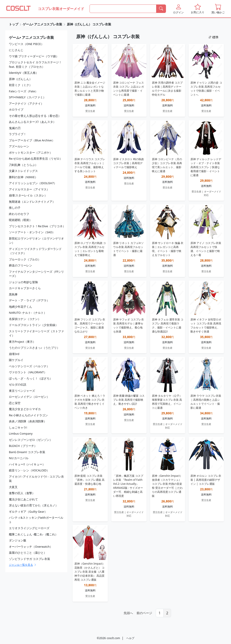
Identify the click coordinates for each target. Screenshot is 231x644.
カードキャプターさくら (25, 288)
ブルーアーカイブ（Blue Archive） (32, 140)
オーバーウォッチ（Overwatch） (31, 547)
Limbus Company (21, 433)
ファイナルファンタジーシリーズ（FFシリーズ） (37, 274)
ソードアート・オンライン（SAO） (32, 232)
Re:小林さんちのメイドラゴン (28, 415)
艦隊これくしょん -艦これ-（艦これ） (33, 534)
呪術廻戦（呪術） (20, 220)
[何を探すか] (123, 9)
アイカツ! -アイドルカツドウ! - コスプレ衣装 (36, 479)
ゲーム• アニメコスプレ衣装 (42, 24)
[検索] (161, 9)
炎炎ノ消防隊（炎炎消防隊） (28, 421)
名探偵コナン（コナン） (25, 319)
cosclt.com (113, 638)
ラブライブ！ (18, 134)
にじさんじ (16, 50)
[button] (178, 9)
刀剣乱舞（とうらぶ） (23, 165)
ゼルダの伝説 (18, 384)
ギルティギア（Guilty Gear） (28, 512)
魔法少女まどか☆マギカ (25, 409)
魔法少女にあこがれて (23, 499)
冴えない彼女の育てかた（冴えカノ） (34, 505)
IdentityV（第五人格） (24, 73)
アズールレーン (19, 146)
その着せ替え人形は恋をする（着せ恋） (35, 116)
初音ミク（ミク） (20, 85)
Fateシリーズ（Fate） (23, 91)
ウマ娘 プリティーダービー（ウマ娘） (34, 56)
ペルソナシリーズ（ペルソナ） (29, 366)
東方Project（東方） (22, 342)
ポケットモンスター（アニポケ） (31, 153)
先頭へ (128, 613)
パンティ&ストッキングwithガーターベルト (36, 520)
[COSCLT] (18, 9)
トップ (14, 24)
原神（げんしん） (20, 79)
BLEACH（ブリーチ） (23, 446)
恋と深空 (15, 403)
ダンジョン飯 (18, 540)
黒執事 (13, 294)
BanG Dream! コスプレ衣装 (27, 452)
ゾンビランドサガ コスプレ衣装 (30, 559)
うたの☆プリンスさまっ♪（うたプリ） (34, 348)
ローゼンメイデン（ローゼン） (29, 397)
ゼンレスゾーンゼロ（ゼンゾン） (31, 440)
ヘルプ (130, 638)
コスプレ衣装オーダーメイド (61, 9)
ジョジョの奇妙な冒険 (23, 282)
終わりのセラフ (19, 214)
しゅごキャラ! (18, 427)
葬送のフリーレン (20, 265)
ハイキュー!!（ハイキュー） (27, 464)
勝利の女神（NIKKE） (23, 177)
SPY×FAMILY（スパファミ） (27, 97)
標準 (214, 37)
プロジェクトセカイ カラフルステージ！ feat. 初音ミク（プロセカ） (35, 64)
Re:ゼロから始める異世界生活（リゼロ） (36, 159)
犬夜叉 (13, 487)
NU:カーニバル (19, 458)
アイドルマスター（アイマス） (29, 189)
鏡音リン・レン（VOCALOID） (29, 470)
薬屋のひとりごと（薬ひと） (28, 553)
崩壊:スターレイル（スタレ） (28, 195)
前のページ (144, 613)
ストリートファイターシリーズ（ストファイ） (36, 333)
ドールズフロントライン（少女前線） (34, 325)
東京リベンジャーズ (22, 391)
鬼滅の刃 (15, 128)
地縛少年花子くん (20, 307)
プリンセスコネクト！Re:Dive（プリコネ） (37, 226)
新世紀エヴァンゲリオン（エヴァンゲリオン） (36, 241)
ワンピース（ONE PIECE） (26, 44)
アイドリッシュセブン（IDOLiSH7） (33, 183)
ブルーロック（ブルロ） (25, 259)
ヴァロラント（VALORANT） (28, 372)
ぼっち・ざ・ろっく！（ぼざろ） (31, 378)
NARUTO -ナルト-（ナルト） (28, 313)
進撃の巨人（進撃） (22, 493)
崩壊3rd (14, 354)
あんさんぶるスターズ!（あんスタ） (33, 122)
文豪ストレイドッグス (23, 171)
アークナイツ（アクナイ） (26, 103)
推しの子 (15, 208)
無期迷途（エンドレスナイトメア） (32, 202)
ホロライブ (16, 109)
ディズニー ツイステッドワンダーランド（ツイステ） (35, 251)
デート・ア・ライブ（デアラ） (29, 300)
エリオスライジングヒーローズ (29, 528)
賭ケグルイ (16, 360)
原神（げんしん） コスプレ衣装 (89, 24)
